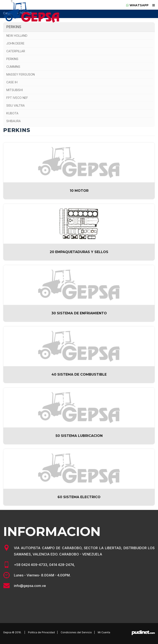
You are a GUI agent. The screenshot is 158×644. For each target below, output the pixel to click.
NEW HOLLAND (17, 36)
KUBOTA (12, 113)
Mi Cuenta (104, 632)
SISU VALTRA (15, 105)
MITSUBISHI (15, 90)
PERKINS (14, 27)
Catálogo (9, 13)
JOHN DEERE (15, 43)
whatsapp (137, 5)
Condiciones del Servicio (76, 632)
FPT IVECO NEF (17, 98)
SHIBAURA (13, 121)
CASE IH (12, 82)
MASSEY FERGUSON (21, 74)
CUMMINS (13, 67)
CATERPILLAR (16, 51)
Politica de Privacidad (41, 632)
